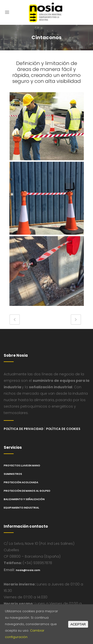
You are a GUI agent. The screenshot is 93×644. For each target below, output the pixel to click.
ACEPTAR (78, 624)
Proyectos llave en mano (22, 466)
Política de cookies (63, 429)
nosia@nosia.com (28, 570)
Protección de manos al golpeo (27, 491)
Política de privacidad (24, 429)
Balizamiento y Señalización (24, 499)
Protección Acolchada (21, 482)
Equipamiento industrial (21, 508)
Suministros (13, 474)
